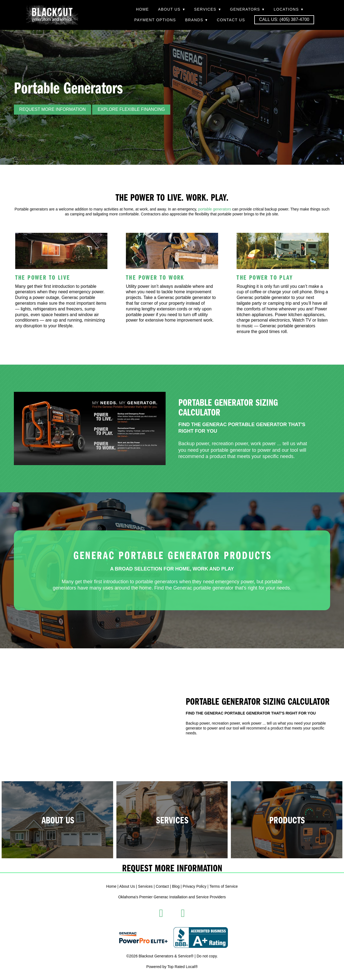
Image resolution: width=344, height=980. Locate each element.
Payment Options (155, 20)
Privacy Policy (195, 886)
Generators (247, 9)
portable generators (214, 209)
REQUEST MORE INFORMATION (53, 109)
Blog (176, 886)
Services (207, 9)
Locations (288, 9)
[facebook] (161, 913)
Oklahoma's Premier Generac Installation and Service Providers (172, 897)
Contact (162, 886)
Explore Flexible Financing (131, 109)
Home (142, 9)
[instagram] (183, 913)
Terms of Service (224, 886)
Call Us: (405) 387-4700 (284, 19)
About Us (171, 9)
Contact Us (231, 20)
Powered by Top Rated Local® (172, 967)
